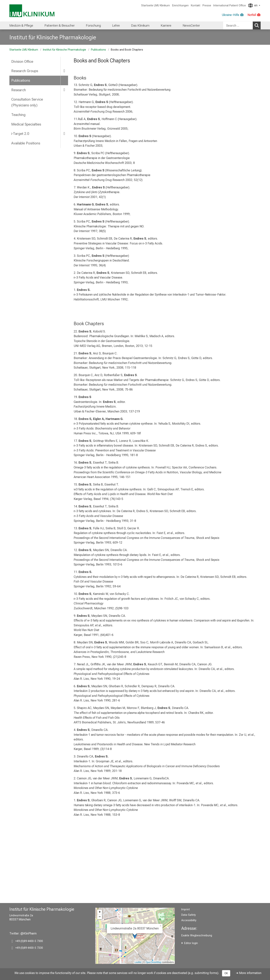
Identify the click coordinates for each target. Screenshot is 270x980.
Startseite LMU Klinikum (156, 6)
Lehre (116, 25)
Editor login (191, 943)
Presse (207, 6)
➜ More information (249, 973)
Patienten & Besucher (60, 25)
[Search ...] (238, 25)
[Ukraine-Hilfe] (233, 15)
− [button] (100, 917)
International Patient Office (230, 6)
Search (257, 25)
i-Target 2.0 (20, 134)
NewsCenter (191, 25)
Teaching (18, 115)
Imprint (186, 909)
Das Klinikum (140, 25)
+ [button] (100, 912)
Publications (98, 50)
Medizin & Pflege (21, 25)
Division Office (22, 62)
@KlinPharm (28, 933)
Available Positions (26, 143)
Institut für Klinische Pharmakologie (53, 37)
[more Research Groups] (64, 71)
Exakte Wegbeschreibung (197, 936)
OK (226, 973)
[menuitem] (21, 25)
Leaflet (138, 962)
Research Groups (25, 71)
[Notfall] (254, 15)
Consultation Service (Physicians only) (27, 102)
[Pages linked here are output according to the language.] (254, 5)
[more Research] (64, 90)
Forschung (93, 25)
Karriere (166, 25)
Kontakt (196, 6)
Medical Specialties (26, 124)
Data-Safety (189, 915)
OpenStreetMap (153, 962)
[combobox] (242, 25)
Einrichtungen (180, 6)
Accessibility (189, 920)
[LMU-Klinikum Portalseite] (32, 11)
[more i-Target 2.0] (64, 133)
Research (19, 90)
